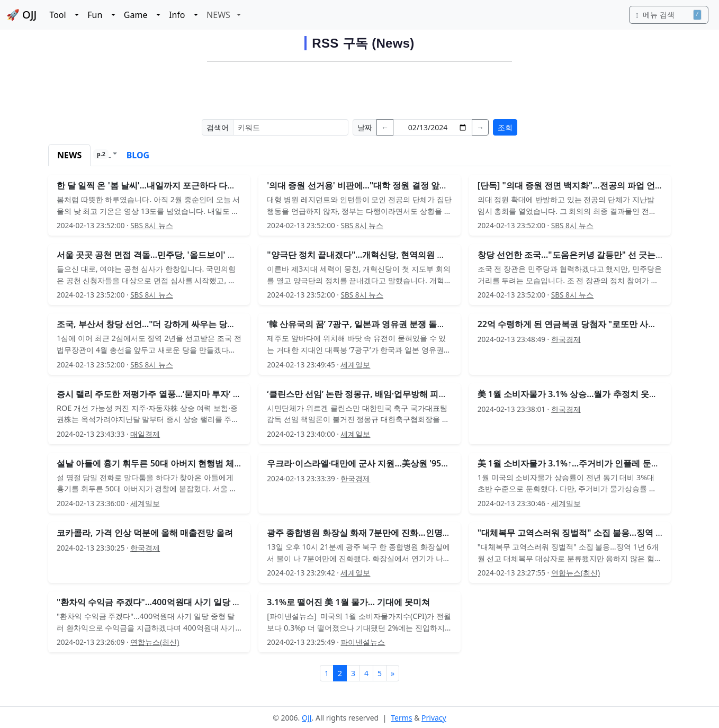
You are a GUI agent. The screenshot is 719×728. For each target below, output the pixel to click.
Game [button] (139, 15)
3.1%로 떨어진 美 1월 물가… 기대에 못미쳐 (348, 602)
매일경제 (145, 434)
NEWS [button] (221, 15)
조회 (505, 127)
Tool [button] (61, 15)
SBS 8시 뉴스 (152, 225)
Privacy (434, 718)
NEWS (69, 155)
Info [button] (180, 15)
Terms (401, 718)
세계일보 (355, 365)
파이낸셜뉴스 (363, 642)
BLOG (138, 155)
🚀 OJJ (21, 15)
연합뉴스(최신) (576, 573)
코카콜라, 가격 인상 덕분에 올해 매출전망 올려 (145, 533)
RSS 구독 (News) (363, 43)
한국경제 (566, 339)
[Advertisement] (359, 89)
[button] (105, 155)
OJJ (307, 718)
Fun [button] (98, 15)
